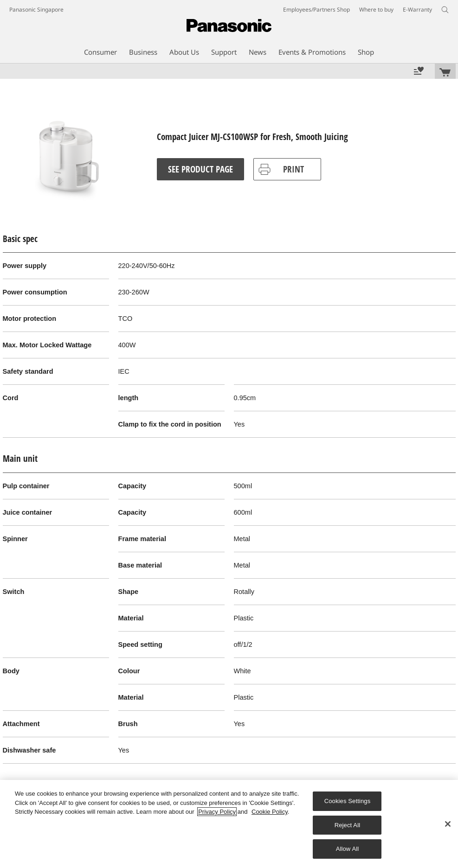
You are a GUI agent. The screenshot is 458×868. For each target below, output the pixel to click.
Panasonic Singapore (36, 10)
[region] (229, 824)
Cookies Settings (348, 801)
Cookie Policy (270, 812)
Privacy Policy (217, 812)
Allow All (348, 849)
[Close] (448, 824)
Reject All (348, 825)
